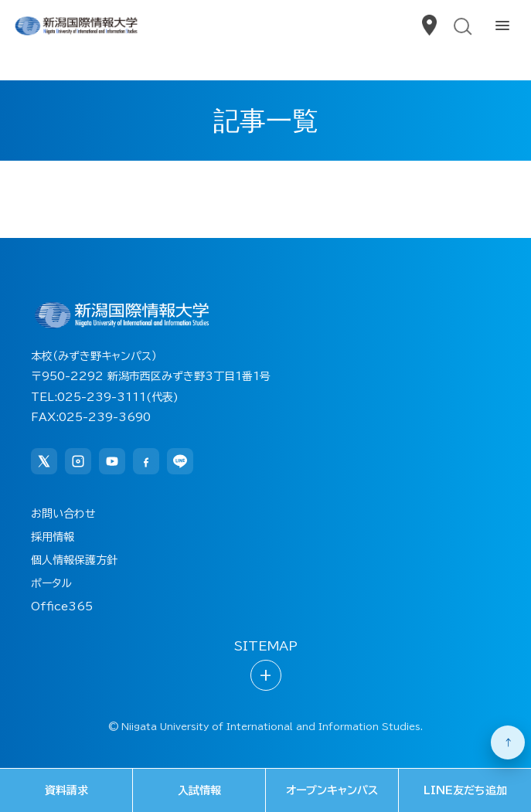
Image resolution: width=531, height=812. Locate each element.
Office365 (62, 606)
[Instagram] (78, 461)
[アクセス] (428, 27)
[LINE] (180, 461)
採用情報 (53, 537)
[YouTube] (112, 461)
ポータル (51, 583)
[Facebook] (146, 461)
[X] (44, 461)
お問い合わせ (63, 514)
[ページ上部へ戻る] (508, 742)
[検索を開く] (461, 27)
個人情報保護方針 (74, 560)
